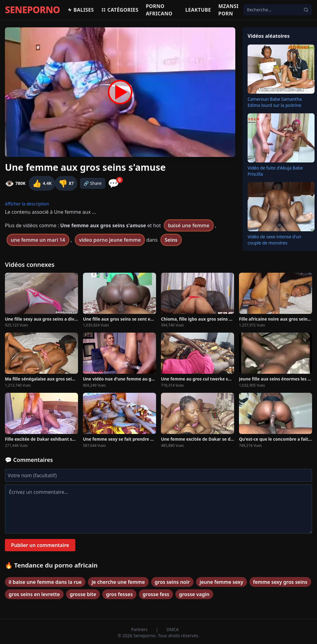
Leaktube (198, 10)
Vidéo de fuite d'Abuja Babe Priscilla (275, 171)
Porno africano (159, 10)
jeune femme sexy (221, 582)
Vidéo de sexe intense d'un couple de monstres (274, 240)
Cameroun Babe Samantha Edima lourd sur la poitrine (275, 102)
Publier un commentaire (40, 545)
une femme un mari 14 (38, 240)
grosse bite (83, 594)
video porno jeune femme (110, 240)
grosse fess (156, 594)
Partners (140, 629)
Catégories (120, 10)
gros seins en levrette (34, 594)
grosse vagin (194, 594)
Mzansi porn (229, 10)
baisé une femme (189, 225)
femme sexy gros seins (280, 582)
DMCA (172, 629)
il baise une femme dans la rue (45, 582)
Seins (171, 240)
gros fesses (119, 594)
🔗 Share (93, 183)
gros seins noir (172, 582)
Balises (80, 10)
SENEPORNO (32, 10)
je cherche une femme (118, 582)
